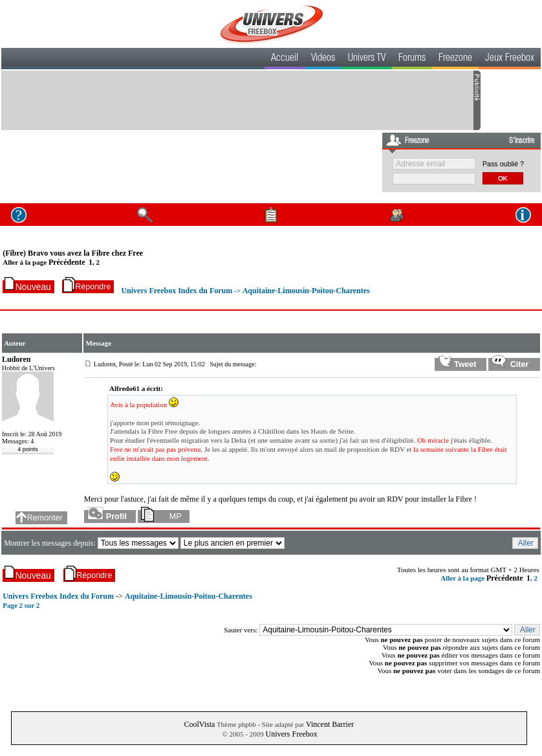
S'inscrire (522, 141)
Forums (412, 59)
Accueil (285, 59)
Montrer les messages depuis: (51, 543)
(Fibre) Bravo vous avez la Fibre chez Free (73, 253)
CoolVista (199, 724)
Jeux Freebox (510, 59)
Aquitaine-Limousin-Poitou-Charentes (306, 291)
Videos (323, 59)
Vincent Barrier (330, 724)
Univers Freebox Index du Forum (177, 291)
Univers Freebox (292, 734)
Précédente (67, 262)
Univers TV (367, 59)
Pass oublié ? (503, 164)
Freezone (455, 59)
